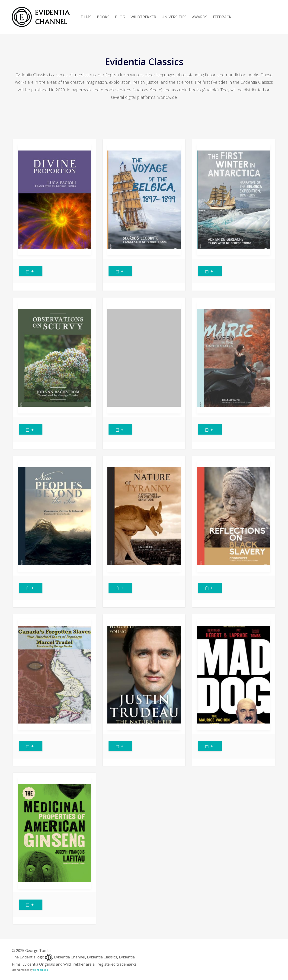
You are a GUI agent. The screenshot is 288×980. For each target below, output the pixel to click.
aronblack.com (41, 970)
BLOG (120, 17)
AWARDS (200, 17)
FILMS (86, 17)
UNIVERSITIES (174, 17)
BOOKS (103, 17)
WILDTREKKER (143, 17)
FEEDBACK (222, 17)
